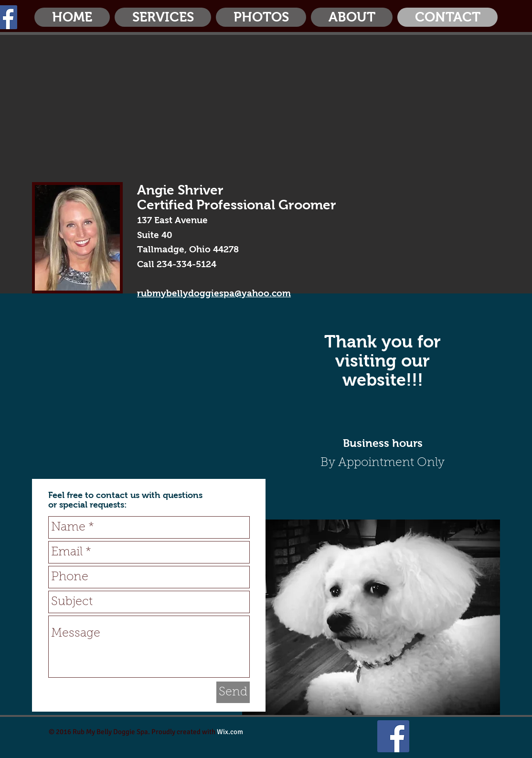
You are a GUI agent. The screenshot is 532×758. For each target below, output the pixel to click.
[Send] (233, 692)
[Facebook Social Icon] (393, 736)
